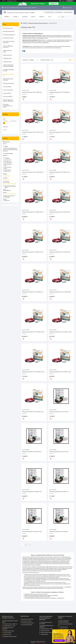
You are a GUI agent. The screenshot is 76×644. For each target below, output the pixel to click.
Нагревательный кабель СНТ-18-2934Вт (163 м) (33, 412)
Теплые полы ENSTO (8, 97)
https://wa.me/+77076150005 (10, 184)
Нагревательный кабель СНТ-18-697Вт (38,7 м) (60, 212)
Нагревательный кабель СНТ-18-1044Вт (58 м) (60, 252)
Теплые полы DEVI (7, 93)
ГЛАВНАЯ (7, 17)
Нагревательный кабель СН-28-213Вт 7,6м (59, 452)
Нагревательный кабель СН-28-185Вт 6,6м (32, 452)
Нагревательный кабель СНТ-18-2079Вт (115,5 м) (60, 332)
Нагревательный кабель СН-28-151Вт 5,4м (59, 412)
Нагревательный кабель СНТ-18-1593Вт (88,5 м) (60, 292)
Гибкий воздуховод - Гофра (8, 51)
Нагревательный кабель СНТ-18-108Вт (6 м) (32, 92)
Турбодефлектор (44, 634)
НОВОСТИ (41, 17)
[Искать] (60, 17)
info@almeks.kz (7, 180)
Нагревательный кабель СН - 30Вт (9, 70)
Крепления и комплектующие (10, 636)
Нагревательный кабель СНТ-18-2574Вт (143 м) (60, 372)
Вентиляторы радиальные (9, 35)
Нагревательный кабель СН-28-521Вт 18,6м (32, 532)
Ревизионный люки (7, 55)
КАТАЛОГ (16, 17)
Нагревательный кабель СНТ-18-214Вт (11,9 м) (33, 132)
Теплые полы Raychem (8, 90)
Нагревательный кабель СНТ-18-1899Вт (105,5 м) (33, 332)
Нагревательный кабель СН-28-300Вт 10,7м (32, 492)
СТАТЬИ (33, 17)
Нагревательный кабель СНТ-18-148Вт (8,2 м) (60, 92)
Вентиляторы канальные (9, 31)
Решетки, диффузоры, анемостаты (8, 47)
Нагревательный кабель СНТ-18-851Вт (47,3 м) (33, 252)
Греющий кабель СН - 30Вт (9, 626)
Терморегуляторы (7, 62)
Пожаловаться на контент (40, 643)
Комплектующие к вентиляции (47, 632)
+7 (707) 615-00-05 (63, 627)
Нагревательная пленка (9, 83)
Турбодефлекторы (7, 58)
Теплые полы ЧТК (7, 635)
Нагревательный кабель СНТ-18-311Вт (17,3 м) (60, 132)
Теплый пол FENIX (7, 87)
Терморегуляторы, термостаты (10, 624)
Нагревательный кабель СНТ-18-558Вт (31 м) (59, 172)
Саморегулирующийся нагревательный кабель (9, 66)
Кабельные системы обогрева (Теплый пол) (38, 23)
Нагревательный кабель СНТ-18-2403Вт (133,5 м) (33, 372)
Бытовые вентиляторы (8, 38)
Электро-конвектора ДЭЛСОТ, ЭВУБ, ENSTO (8, 101)
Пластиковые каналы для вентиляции (9, 42)
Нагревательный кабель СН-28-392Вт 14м (59, 492)
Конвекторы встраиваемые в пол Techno (8, 106)
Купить (23, 99)
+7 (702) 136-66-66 (63, 629)
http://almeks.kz (7, 176)
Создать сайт (10, 1)
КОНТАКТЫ (25, 17)
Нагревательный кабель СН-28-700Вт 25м (59, 532)
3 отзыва (63, 1)
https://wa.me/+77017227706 (10, 194)
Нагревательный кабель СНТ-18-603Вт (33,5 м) (33, 212)
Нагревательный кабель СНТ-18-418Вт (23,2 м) (33, 172)
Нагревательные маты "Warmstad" (8, 79)
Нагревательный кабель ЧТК (9, 75)
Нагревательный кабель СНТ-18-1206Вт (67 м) (32, 292)
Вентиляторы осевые (8, 28)
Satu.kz (44, 641)
